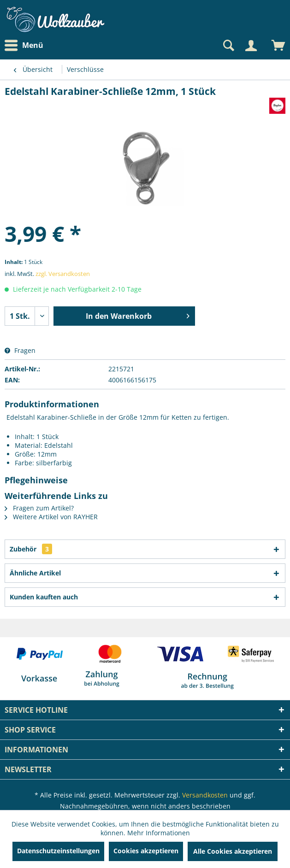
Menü (24, 46)
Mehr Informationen (159, 833)
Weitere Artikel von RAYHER (51, 517)
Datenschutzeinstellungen (58, 851)
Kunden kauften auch (44, 597)
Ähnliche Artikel (35, 573)
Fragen (20, 350)
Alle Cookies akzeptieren (233, 851)
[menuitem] (26, 45)
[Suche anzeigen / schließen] (228, 46)
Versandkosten (205, 795)
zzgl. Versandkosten (63, 274)
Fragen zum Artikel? (39, 508)
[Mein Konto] (251, 46)
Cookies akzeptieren (146, 851)
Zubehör (31, 549)
